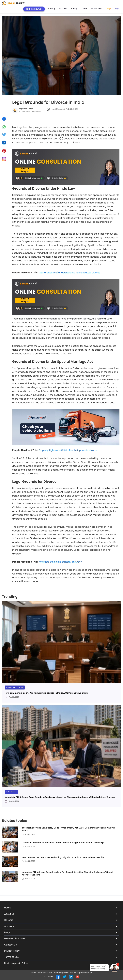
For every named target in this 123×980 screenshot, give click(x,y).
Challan (84, 9)
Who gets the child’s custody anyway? (60, 562)
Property (52, 9)
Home (61, 908)
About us (61, 914)
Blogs (109, 9)
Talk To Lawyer (34, 9)
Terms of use (61, 957)
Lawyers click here (61, 938)
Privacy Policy (61, 951)
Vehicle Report (97, 9)
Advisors (61, 926)
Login (117, 9)
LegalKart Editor (26, 109)
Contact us (61, 945)
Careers (61, 920)
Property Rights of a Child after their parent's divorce (68, 450)
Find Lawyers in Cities (61, 963)
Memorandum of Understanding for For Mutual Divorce (69, 273)
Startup (74, 9)
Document (63, 9)
